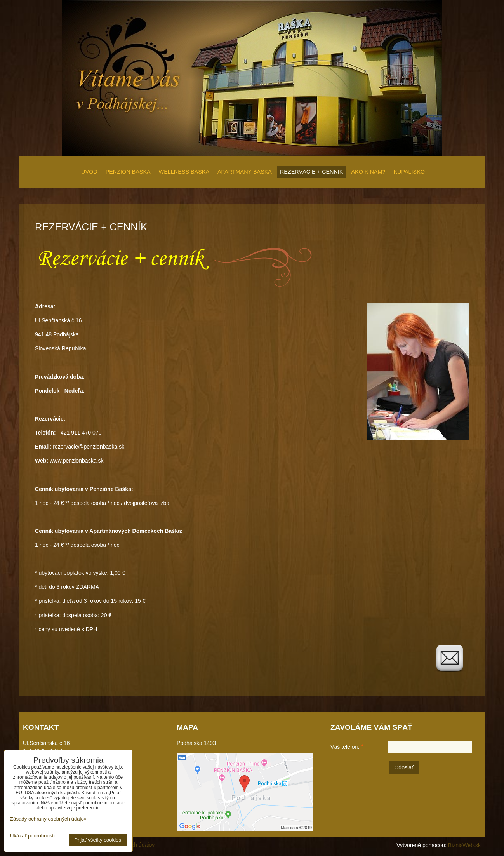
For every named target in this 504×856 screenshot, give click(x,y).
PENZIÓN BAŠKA (128, 172)
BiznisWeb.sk (464, 845)
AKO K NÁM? (368, 172)
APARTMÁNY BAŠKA (245, 172)
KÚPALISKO (409, 172)
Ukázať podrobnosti (32, 836)
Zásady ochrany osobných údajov (48, 819)
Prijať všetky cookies (98, 840)
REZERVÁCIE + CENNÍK (311, 172)
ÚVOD (89, 172)
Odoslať (404, 767)
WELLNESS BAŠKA (184, 172)
